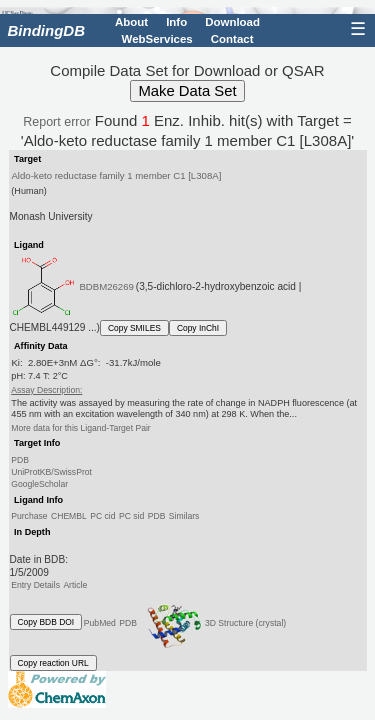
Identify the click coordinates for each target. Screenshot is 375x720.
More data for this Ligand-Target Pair (80, 428)
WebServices (157, 38)
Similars (184, 516)
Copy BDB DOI (46, 622)
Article (75, 585)
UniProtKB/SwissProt (51, 472)
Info (176, 22)
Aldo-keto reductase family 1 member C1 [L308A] (116, 175)
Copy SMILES (134, 328)
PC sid (131, 516)
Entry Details (35, 585)
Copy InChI (198, 328)
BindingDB (46, 30)
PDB (20, 460)
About (131, 22)
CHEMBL (69, 516)
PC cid (102, 516)
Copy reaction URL (53, 663)
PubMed (100, 622)
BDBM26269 (106, 286)
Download (232, 22)
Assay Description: (46, 390)
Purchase (29, 516)
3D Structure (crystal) (213, 623)
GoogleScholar (39, 484)
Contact (232, 38)
